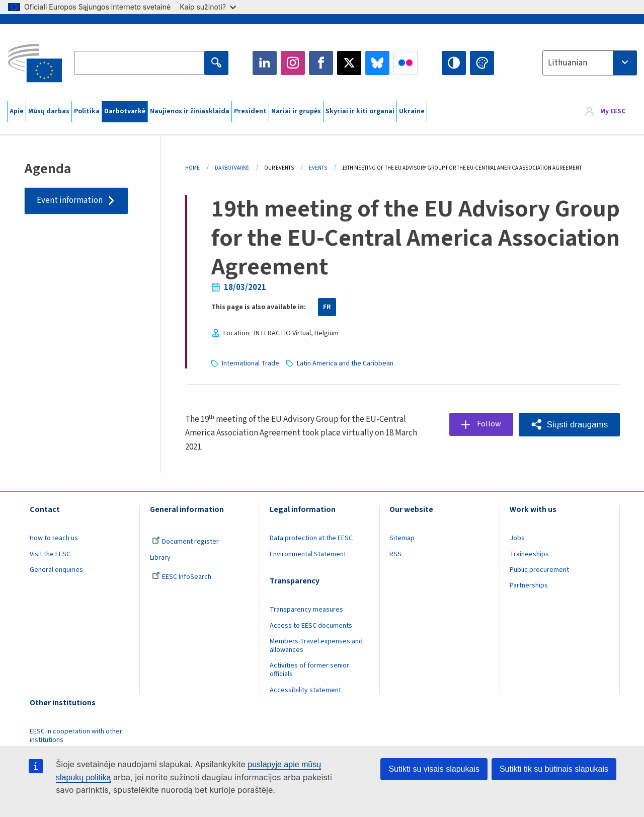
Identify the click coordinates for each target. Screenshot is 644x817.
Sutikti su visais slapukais (434, 769)
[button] (569, 425)
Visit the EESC (50, 554)
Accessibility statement (305, 690)
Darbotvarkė (125, 111)
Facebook (321, 63)
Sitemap (402, 538)
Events (318, 168)
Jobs (517, 538)
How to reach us (54, 538)
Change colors (482, 63)
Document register (185, 542)
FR (327, 307)
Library (160, 558)
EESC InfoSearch (182, 577)
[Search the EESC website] (139, 63)
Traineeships (529, 554)
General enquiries (56, 570)
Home (192, 168)
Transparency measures (306, 610)
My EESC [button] (613, 112)
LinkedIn (265, 63)
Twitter (349, 63)
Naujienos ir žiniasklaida (190, 111)
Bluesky (377, 63)
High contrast (454, 63)
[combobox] (590, 63)
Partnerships (529, 585)
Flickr (406, 63)
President (250, 111)
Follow (488, 424)
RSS (395, 554)
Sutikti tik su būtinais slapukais (554, 769)
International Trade (251, 363)
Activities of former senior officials (309, 670)
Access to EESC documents (311, 626)
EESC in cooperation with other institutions (76, 736)
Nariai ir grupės (296, 111)
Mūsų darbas (49, 111)
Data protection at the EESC (311, 538)
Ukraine (412, 111)
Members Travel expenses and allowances (316, 646)
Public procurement (539, 570)
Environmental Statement (308, 554)
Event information (70, 200)
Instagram (293, 63)
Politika (87, 111)
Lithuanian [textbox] (568, 63)
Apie (17, 111)
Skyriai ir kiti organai (360, 111)
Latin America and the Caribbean (345, 363)
